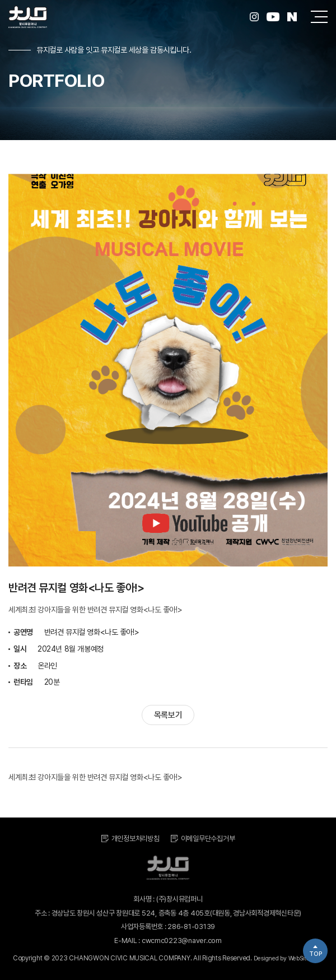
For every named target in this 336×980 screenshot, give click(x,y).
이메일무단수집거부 (208, 839)
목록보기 (168, 715)
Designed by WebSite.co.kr (289, 958)
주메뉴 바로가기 (0, 0)
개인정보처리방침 (136, 839)
